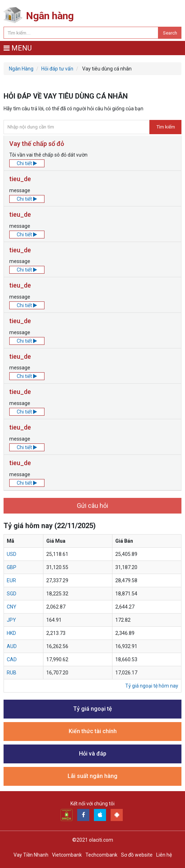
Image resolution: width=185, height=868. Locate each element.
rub (12, 673)
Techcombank (101, 855)
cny (12, 607)
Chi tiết (27, 163)
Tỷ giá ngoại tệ (93, 709)
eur (11, 580)
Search (170, 33)
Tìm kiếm (166, 127)
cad (12, 659)
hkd (11, 633)
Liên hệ (164, 855)
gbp (12, 567)
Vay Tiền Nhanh (31, 855)
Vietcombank (67, 855)
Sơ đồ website (137, 855)
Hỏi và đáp (93, 754)
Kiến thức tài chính (93, 731)
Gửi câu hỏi (92, 506)
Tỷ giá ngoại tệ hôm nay (152, 686)
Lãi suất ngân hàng (92, 776)
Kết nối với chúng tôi (92, 804)
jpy (11, 620)
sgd (12, 594)
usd (12, 554)
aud (12, 646)
